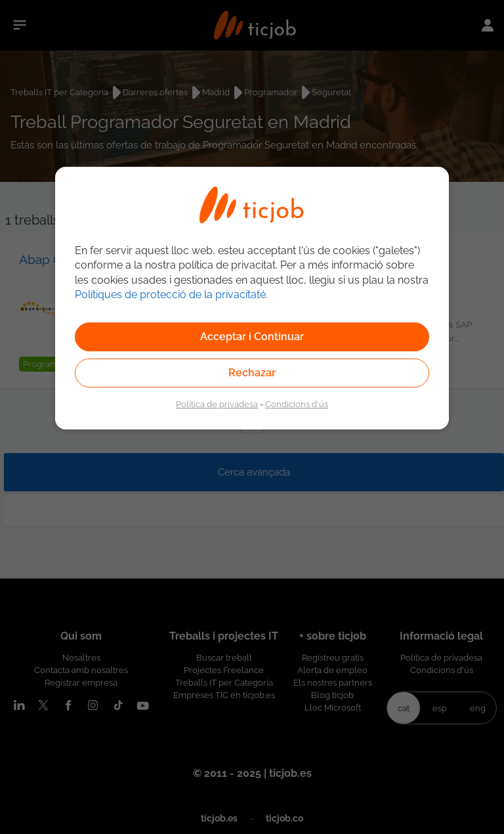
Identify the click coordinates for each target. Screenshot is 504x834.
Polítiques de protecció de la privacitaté (170, 295)
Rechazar (252, 373)
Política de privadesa (217, 404)
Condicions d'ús (297, 404)
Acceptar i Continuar (252, 337)
